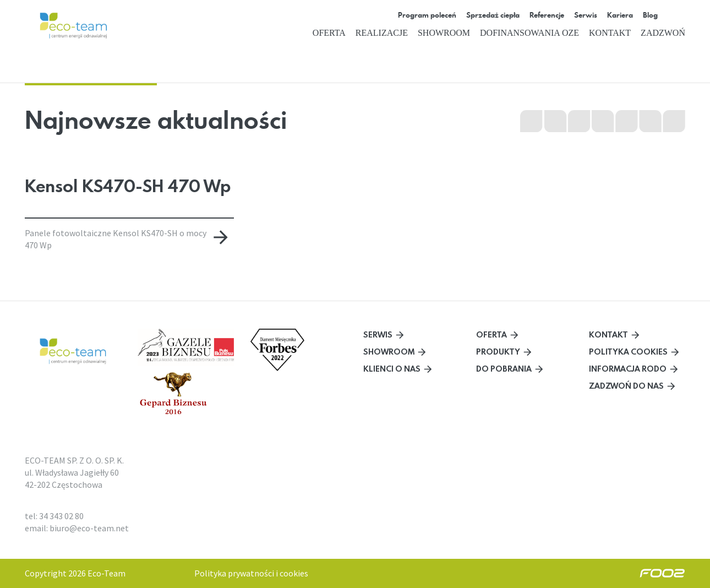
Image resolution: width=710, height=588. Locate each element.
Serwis (378, 334)
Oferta (329, 33)
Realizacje (382, 33)
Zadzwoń (663, 33)
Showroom (444, 33)
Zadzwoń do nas (626, 386)
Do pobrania (504, 369)
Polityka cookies (628, 352)
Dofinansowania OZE (529, 33)
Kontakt (610, 33)
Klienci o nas (392, 369)
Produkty (498, 352)
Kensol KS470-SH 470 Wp (128, 186)
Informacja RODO (628, 369)
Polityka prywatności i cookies (251, 573)
